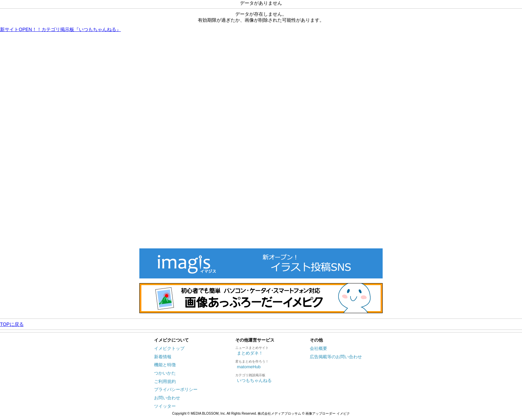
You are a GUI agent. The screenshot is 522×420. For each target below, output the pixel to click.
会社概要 (318, 348)
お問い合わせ (167, 398)
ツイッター (165, 406)
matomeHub (249, 367)
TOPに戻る (12, 324)
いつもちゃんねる (254, 380)
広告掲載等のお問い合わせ (336, 357)
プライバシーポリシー (176, 389)
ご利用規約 (165, 381)
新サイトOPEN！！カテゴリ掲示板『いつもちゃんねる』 (60, 29)
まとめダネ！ (250, 353)
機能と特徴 (165, 365)
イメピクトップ (169, 348)
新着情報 (163, 357)
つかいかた (165, 373)
